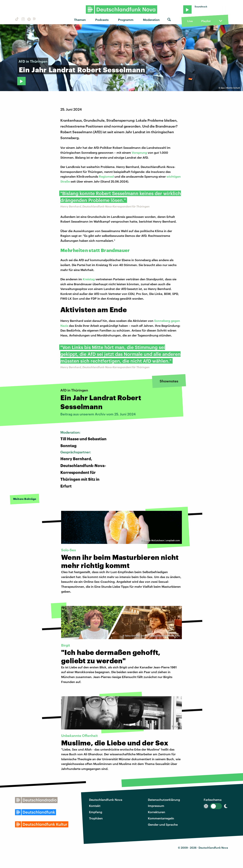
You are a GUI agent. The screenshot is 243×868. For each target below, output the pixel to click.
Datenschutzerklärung (164, 800)
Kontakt (95, 806)
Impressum (156, 806)
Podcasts (102, 20)
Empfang (96, 812)
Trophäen (96, 818)
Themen (80, 20)
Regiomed (106, 176)
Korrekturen (157, 812)
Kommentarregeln (161, 818)
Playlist (206, 21)
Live (190, 21)
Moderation (151, 20)
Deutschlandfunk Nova (106, 800)
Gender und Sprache (163, 824)
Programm (126, 20)
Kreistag (89, 279)
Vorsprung (139, 152)
